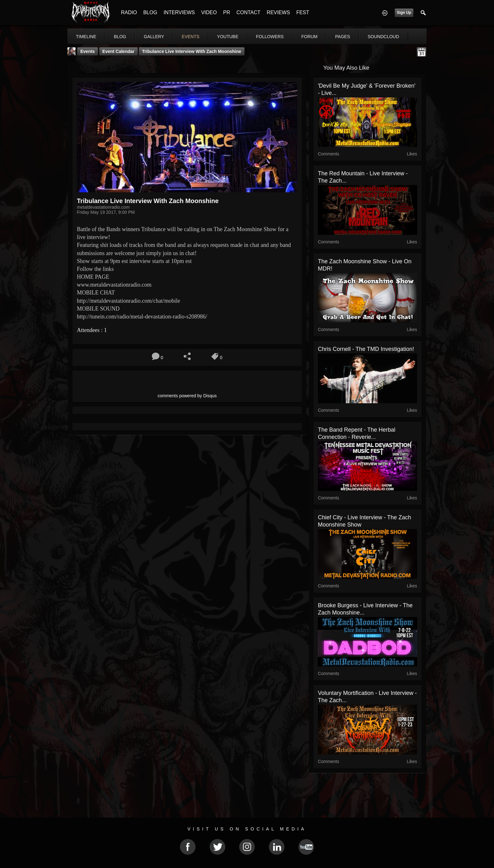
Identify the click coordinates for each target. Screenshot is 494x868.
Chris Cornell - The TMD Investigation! (366, 349)
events (191, 37)
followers (270, 37)
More (377, 37)
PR (227, 12)
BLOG (150, 12)
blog (120, 37)
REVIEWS (279, 12)
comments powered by (187, 396)
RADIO (129, 12)
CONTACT (248, 12)
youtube (228, 37)
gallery (154, 37)
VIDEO (209, 12)
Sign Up (404, 13)
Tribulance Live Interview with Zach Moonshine (192, 51)
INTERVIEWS (179, 12)
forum (309, 37)
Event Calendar (118, 51)
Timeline (86, 37)
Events (88, 51)
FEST (303, 12)
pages (343, 37)
